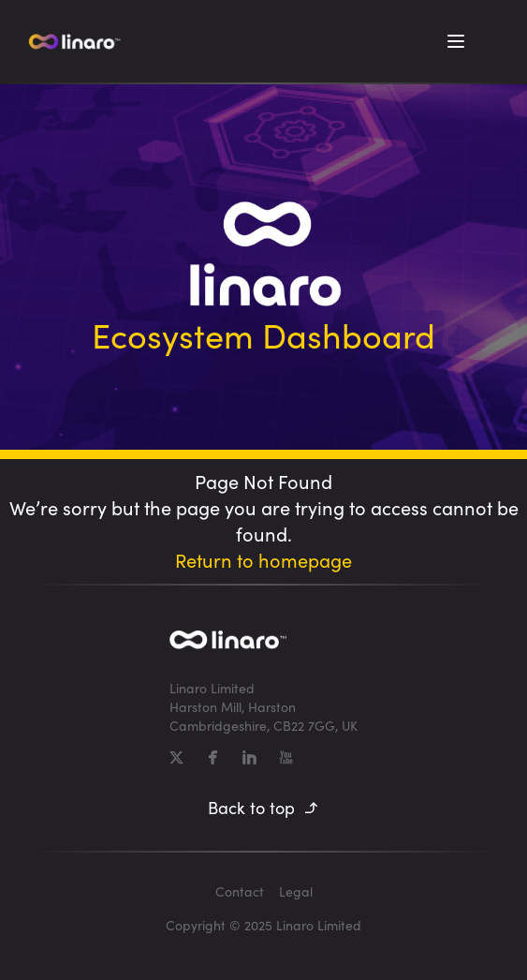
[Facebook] (213, 757)
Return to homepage (263, 560)
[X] (176, 757)
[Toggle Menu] (456, 41)
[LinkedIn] (249, 757)
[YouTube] (286, 757)
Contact (240, 891)
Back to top (263, 808)
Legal (296, 891)
